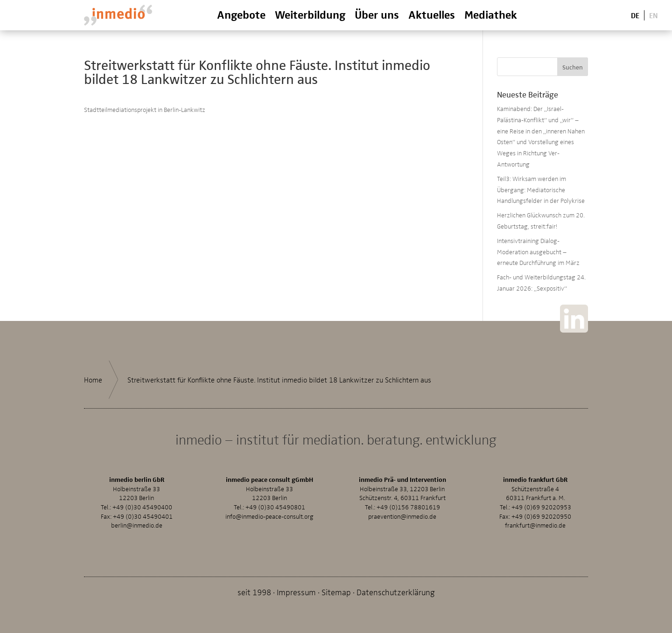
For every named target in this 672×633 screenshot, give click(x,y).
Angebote (241, 14)
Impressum (296, 592)
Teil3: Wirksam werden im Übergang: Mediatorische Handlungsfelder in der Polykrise (541, 190)
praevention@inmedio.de (402, 516)
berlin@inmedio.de (137, 525)
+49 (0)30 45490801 (275, 507)
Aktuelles (432, 14)
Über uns (377, 14)
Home (93, 380)
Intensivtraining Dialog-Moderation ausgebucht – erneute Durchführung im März (538, 252)
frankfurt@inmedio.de (535, 525)
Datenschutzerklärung (396, 592)
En (654, 15)
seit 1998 (254, 592)
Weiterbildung (310, 14)
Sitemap (336, 592)
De (635, 15)
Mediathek (491, 14)
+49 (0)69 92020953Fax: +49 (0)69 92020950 (535, 511)
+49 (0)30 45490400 (142, 507)
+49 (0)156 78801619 (408, 507)
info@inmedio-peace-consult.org (269, 516)
